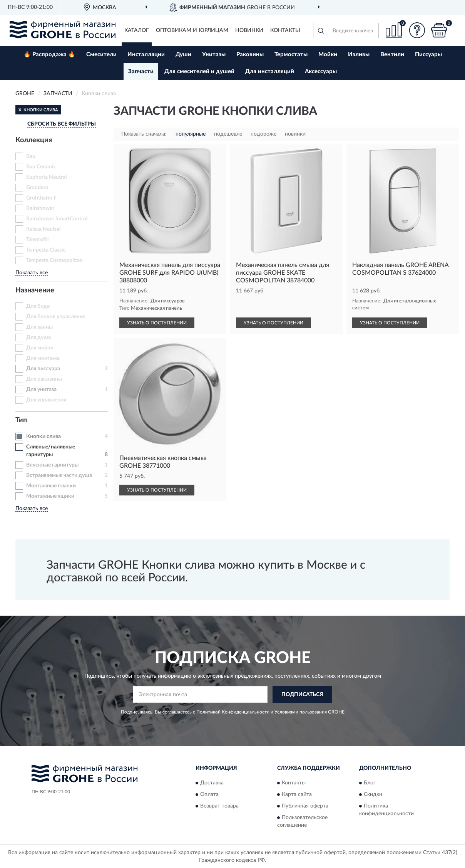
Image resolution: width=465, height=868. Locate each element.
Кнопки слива (43, 437)
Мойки (328, 55)
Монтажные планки (51, 486)
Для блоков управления (56, 317)
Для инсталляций (270, 71)
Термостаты (291, 55)
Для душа (38, 337)
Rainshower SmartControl (57, 219)
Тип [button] (21, 420)
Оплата (209, 795)
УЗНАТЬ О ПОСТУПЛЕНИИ (157, 323)
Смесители (101, 55)
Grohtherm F (41, 198)
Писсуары (428, 55)
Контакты (285, 30)
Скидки (373, 795)
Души (183, 55)
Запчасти (141, 71)
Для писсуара (43, 369)
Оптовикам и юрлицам (192, 30)
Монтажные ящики (50, 496)
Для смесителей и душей (199, 71)
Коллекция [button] (34, 140)
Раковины (250, 55)
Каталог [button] (137, 30)
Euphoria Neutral (46, 177)
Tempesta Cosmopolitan (54, 260)
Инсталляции (146, 55)
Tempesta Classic (46, 250)
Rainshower (40, 208)
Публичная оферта (305, 806)
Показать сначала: (144, 134)
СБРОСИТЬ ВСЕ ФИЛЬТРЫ (62, 124)
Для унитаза (41, 390)
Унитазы (214, 55)
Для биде (38, 306)
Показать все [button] (32, 273)
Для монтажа (43, 358)
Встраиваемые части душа (59, 475)
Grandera (37, 188)
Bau (31, 156)
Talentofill (37, 240)
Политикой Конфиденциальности (233, 712)
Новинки (249, 30)
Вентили (392, 55)
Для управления (46, 400)
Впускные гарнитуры (52, 465)
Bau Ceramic (41, 167)
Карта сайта (297, 795)
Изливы (359, 55)
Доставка (212, 783)
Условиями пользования (301, 712)
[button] (417, 30)
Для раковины (44, 379)
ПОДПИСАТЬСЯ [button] (302, 695)
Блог (370, 783)
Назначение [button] (35, 290)
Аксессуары (321, 71)
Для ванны (39, 327)
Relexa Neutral (43, 229)
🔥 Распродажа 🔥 (49, 55)
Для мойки (40, 348)
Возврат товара (219, 806)
